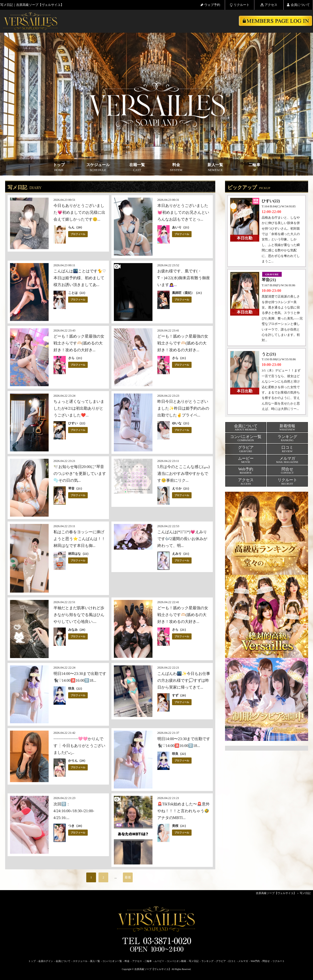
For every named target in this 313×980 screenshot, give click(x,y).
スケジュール (98, 167)
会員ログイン (46, 961)
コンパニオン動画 (176, 961)
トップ (59, 167)
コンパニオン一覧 (112, 961)
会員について (298, 5)
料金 (176, 167)
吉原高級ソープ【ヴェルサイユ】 (276, 893)
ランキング (207, 961)
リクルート (240, 5)
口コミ (232, 961)
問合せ (266, 961)
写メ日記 (305, 893)
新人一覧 (215, 167)
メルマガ (243, 961)
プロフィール (78, 234)
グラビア (221, 961)
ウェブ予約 (210, 5)
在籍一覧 (137, 167)
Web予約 (255, 961)
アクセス (269, 5)
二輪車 (254, 167)
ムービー (159, 961)
